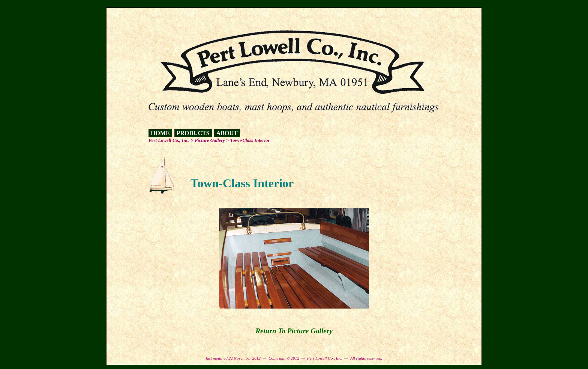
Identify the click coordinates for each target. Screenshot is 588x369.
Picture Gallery (210, 140)
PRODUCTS (193, 133)
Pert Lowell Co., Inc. (169, 140)
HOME (160, 133)
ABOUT (227, 133)
